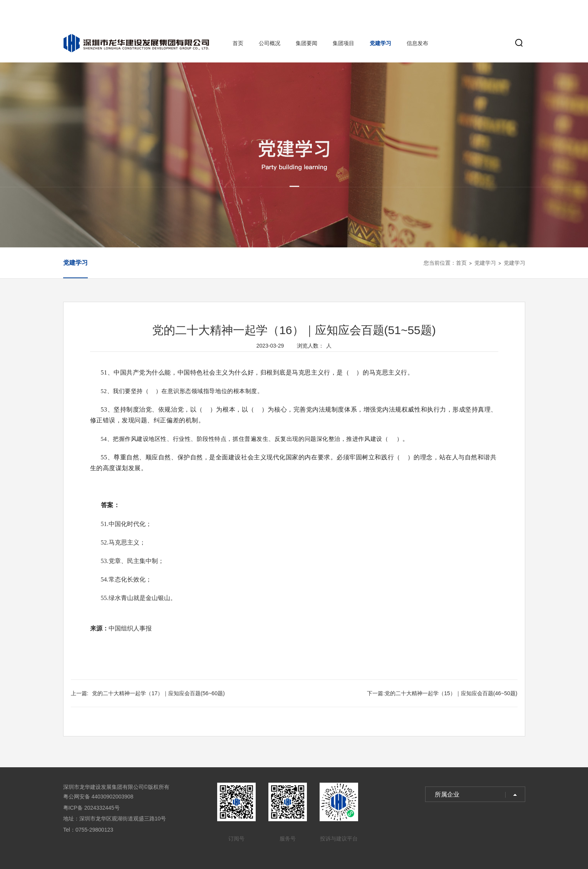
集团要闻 (307, 43)
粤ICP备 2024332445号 (91, 808)
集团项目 (343, 43)
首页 (238, 43)
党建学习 (380, 43)
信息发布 (417, 43)
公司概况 (270, 43)
